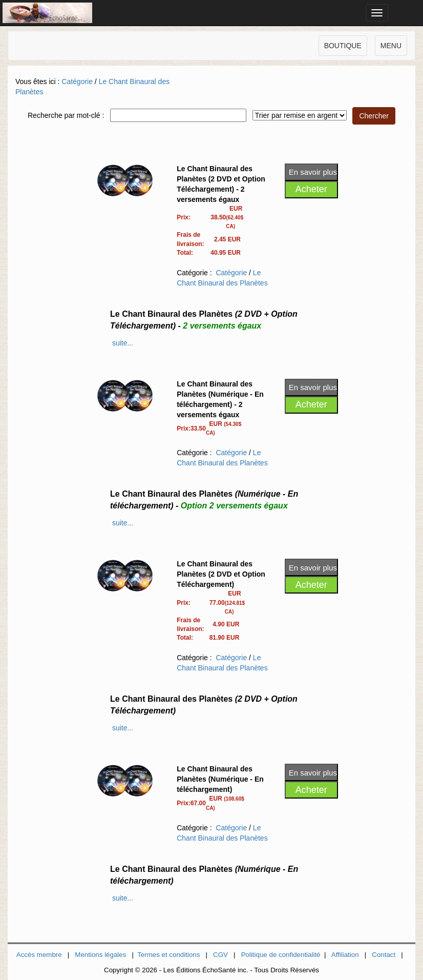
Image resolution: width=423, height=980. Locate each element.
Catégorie (77, 81)
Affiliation (345, 955)
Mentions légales (100, 955)
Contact (384, 955)
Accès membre (39, 955)
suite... (123, 343)
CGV (220, 955)
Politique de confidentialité (281, 955)
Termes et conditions (168, 955)
